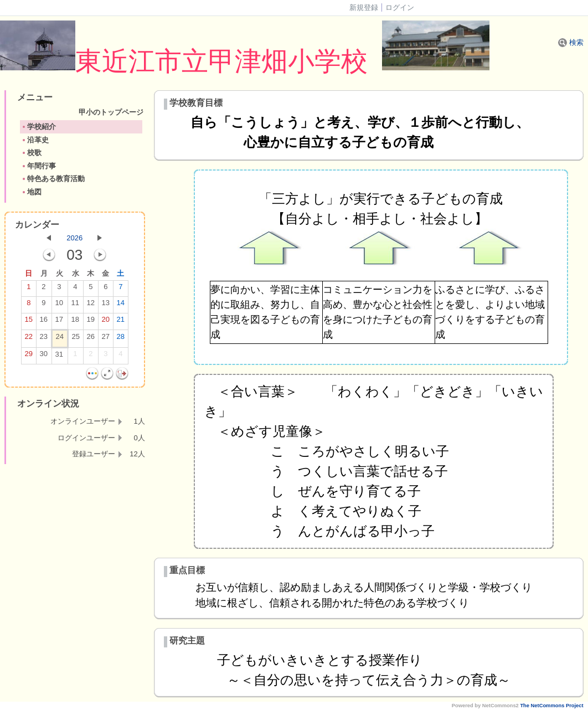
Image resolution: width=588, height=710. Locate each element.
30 (44, 356)
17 (59, 322)
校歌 (31, 153)
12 (91, 305)
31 (59, 357)
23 (44, 339)
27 (106, 339)
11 (75, 305)
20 (106, 322)
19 (91, 322)
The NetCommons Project (551, 706)
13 (106, 305)
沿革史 (35, 140)
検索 (571, 42)
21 (121, 322)
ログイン (400, 7)
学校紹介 (38, 127)
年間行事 (38, 166)
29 (29, 356)
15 (29, 322)
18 (75, 322)
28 (121, 339)
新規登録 (364, 7)
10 (59, 305)
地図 (31, 192)
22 (29, 339)
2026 (74, 238)
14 (121, 305)
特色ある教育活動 (53, 179)
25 (76, 339)
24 (60, 339)
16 (44, 322)
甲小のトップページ (141, 112)
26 (91, 339)
